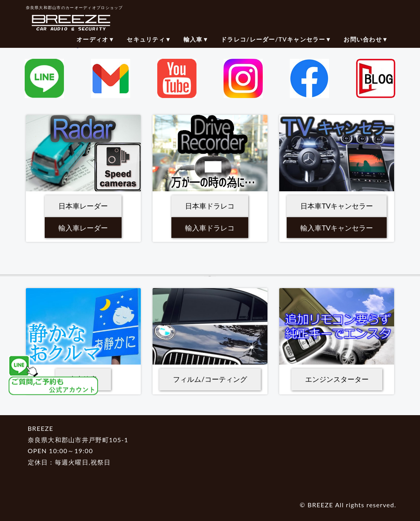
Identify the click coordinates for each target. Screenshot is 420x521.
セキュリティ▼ (149, 39)
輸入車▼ (196, 39)
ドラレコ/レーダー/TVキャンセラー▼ (276, 39)
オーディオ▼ (96, 39)
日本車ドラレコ (210, 206)
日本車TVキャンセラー (337, 206)
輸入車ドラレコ (210, 228)
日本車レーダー (83, 206)
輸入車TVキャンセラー (337, 228)
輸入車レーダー (83, 228)
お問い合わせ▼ (366, 39)
